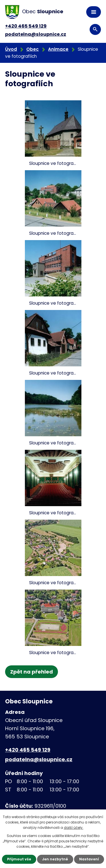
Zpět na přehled (32, 672)
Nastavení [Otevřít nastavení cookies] (89, 859)
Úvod (11, 49)
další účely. (74, 828)
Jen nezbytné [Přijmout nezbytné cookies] (55, 859)
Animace (58, 49)
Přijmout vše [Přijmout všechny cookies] (19, 859)
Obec (33, 49)
